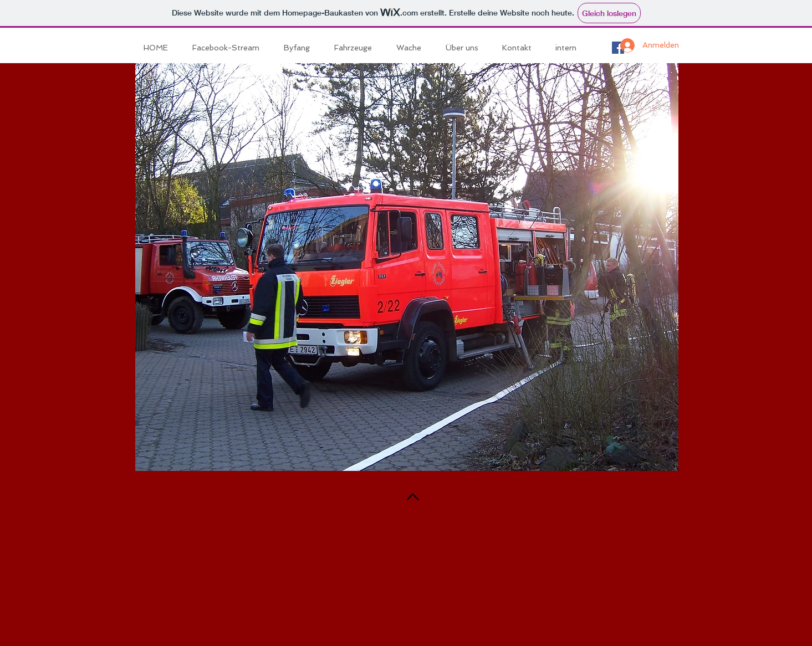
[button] (357, 48)
